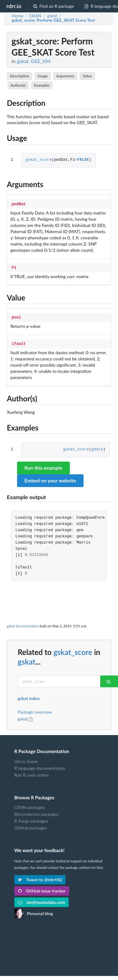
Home (18, 16)
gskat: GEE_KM (34, 61)
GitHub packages (31, 825)
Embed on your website (50, 478)
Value (87, 76)
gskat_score (38, 160)
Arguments (65, 76)
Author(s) (18, 85)
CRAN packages (30, 805)
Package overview (35, 710)
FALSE (83, 160)
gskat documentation (23, 623)
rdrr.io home (26, 759)
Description (20, 76)
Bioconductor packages (36, 812)
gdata (97, 447)
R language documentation (40, 766)
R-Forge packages (31, 818)
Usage (43, 76)
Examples (42, 85)
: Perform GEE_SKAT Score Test (53, 20)
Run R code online (32, 772)
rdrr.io (14, 6)
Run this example (43, 465)
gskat (27, 659)
